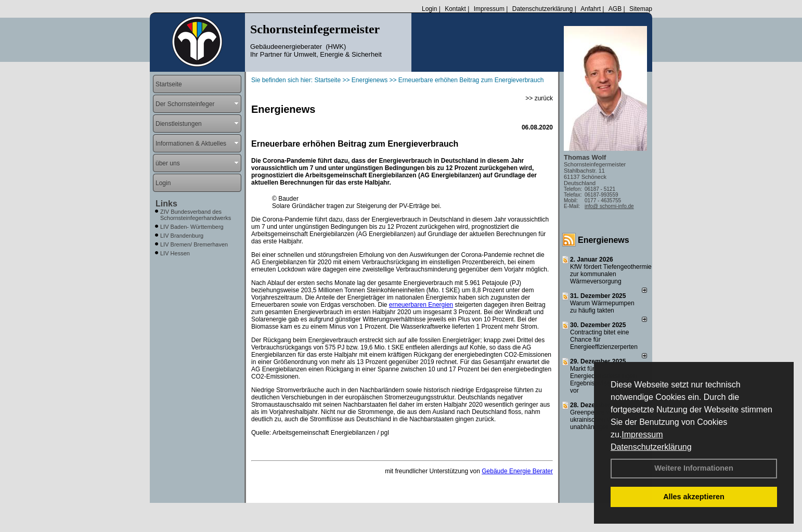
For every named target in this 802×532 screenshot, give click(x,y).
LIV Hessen (175, 253)
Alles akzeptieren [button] (694, 497)
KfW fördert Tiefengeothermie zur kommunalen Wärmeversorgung (611, 274)
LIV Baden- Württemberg (192, 227)
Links (166, 204)
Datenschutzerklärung (651, 447)
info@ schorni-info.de (609, 206)
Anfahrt (591, 9)
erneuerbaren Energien (421, 305)
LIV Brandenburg (182, 236)
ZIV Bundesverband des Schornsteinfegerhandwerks (196, 215)
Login (429, 9)
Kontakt (455, 9)
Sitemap (641, 9)
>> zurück (539, 98)
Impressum (642, 434)
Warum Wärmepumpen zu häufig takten (602, 307)
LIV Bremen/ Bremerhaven (194, 244)
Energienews (604, 240)
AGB (615, 9)
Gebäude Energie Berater (517, 471)
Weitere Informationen (694, 468)
